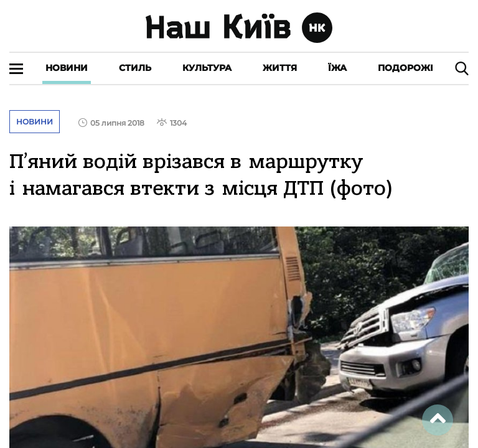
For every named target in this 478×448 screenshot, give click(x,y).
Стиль (135, 68)
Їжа (337, 68)
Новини (67, 68)
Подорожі (405, 68)
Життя (280, 68)
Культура (207, 68)
